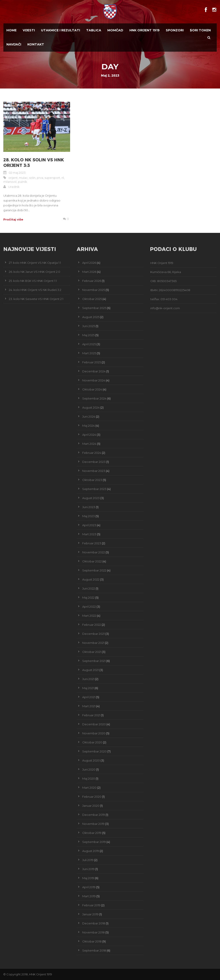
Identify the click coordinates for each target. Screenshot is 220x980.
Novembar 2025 (94, 290)
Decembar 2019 (94, 815)
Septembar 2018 (94, 950)
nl (63, 178)
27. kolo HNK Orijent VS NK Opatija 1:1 (35, 263)
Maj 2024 (89, 426)
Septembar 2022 (94, 570)
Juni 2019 (88, 869)
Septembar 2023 (94, 489)
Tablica (94, 30)
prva (40, 178)
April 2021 (89, 697)
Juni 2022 (89, 588)
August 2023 (91, 498)
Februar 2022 (92, 625)
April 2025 (89, 344)
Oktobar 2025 (92, 299)
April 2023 (89, 525)
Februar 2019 (91, 905)
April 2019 (89, 887)
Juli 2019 (88, 860)
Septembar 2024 (94, 398)
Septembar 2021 (94, 661)
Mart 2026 (89, 272)
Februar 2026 (92, 281)
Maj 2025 (88, 335)
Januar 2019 (90, 914)
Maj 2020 (89, 778)
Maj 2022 (88, 597)
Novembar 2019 (93, 824)
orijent (13, 178)
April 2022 (89, 607)
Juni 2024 (89, 416)
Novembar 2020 (94, 733)
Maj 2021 (88, 688)
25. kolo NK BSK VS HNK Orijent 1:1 (33, 281)
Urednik (14, 187)
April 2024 (89, 435)
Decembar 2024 (94, 371)
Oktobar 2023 (92, 480)
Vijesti (29, 30)
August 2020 (91, 760)
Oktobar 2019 (92, 833)
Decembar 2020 (94, 724)
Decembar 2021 (93, 634)
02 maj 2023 (17, 173)
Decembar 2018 (94, 923)
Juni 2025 (89, 326)
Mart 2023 (89, 534)
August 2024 (91, 407)
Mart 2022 (89, 616)
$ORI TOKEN (200, 30)
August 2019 (91, 851)
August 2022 (91, 579)
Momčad (115, 30)
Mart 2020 (89, 788)
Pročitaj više (13, 219)
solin (32, 178)
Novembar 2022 (94, 552)
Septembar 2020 (94, 751)
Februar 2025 (92, 362)
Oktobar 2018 (92, 941)
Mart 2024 (89, 444)
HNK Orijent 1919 (144, 30)
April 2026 (89, 263)
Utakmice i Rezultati (61, 30)
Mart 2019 (89, 896)
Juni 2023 (89, 507)
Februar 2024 (92, 453)
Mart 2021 (89, 706)
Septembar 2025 (94, 308)
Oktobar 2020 (92, 742)
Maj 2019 (88, 878)
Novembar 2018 (93, 932)
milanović (10, 182)
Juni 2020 (89, 769)
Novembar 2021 (93, 643)
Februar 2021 (91, 715)
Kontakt (36, 44)
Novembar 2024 (94, 380)
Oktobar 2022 (92, 561)
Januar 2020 (91, 806)
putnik (23, 182)
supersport (52, 178)
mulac (23, 178)
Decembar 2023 (94, 462)
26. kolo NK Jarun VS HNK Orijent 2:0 (34, 272)
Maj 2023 (89, 516)
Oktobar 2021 (92, 652)
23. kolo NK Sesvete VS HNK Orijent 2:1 (36, 299)
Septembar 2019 (94, 842)
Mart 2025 (89, 353)
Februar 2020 (92, 797)
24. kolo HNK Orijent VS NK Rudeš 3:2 (35, 290)
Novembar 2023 (94, 471)
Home (11, 30)
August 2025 (91, 317)
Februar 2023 (92, 543)
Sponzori (175, 30)
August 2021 (90, 670)
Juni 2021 (88, 679)
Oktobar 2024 (92, 389)
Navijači (14, 44)
